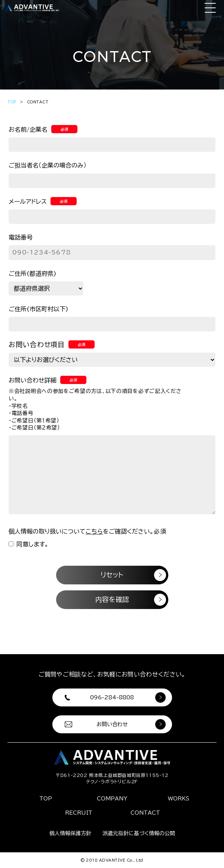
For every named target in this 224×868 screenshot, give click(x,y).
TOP (12, 102)
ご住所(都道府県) (33, 274)
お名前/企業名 (43, 129)
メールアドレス (43, 202)
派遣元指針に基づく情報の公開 (139, 833)
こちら (94, 531)
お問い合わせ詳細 (47, 380)
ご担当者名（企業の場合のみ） (47, 165)
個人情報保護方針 (70, 833)
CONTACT (145, 813)
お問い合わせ (112, 724)
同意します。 (29, 544)
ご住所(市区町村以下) (39, 309)
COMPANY (112, 799)
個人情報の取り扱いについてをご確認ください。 (88, 531)
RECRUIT (79, 813)
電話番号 (21, 237)
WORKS (179, 799)
